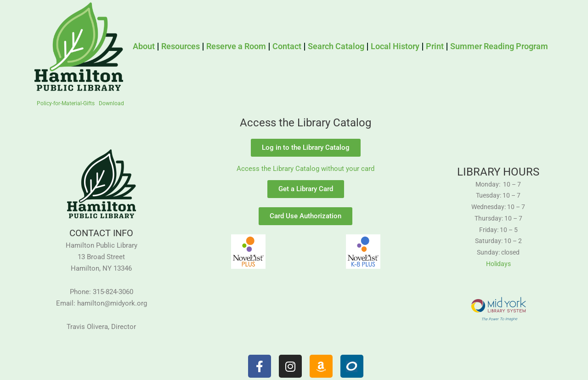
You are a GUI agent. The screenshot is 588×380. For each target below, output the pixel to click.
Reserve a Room (236, 46)
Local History (395, 46)
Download (111, 103)
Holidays (498, 264)
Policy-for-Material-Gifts (66, 103)
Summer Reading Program (499, 46)
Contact (287, 46)
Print (435, 46)
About (144, 46)
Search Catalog (336, 46)
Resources (181, 46)
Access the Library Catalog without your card (305, 169)
